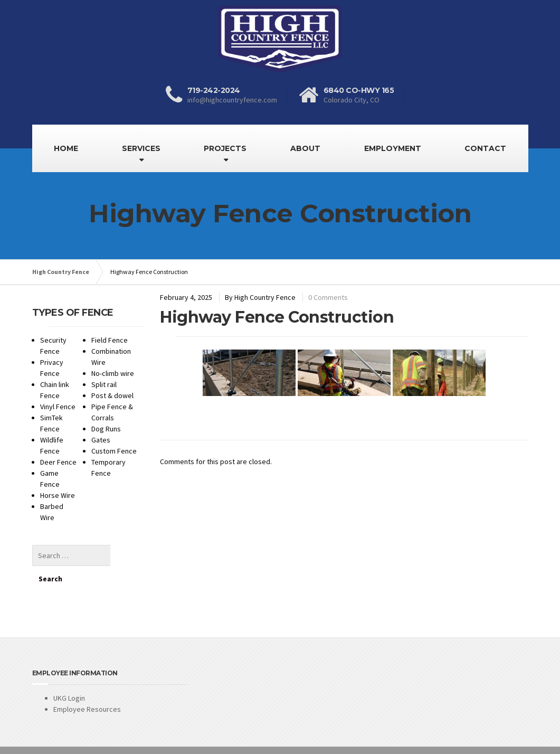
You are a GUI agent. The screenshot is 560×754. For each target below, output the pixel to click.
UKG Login (69, 674)
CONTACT (485, 148)
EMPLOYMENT (393, 148)
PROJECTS (225, 148)
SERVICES (141, 148)
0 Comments (328, 297)
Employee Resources (87, 685)
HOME (66, 148)
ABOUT (305, 148)
